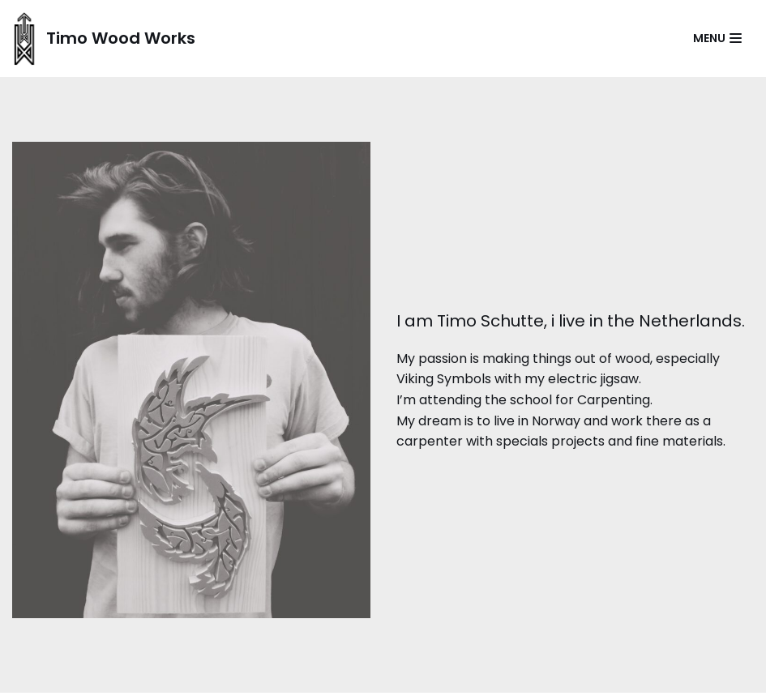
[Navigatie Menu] (717, 38)
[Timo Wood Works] (104, 38)
